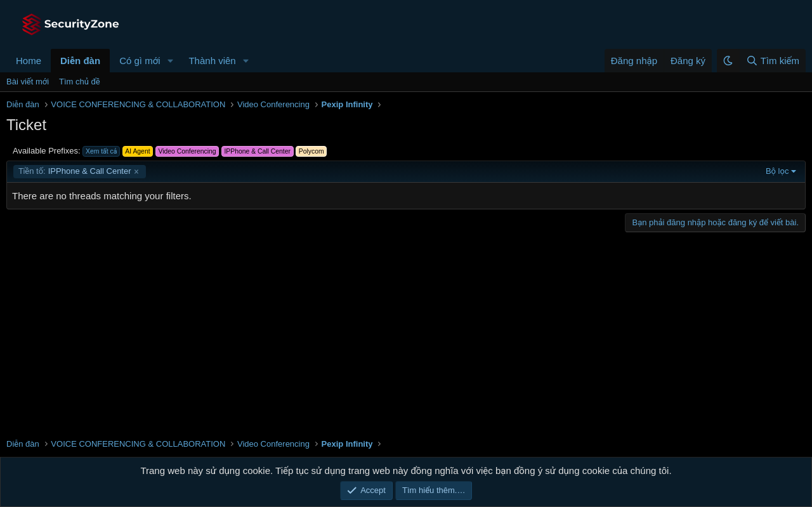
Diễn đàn (80, 61)
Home (29, 61)
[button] (170, 61)
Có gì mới (140, 61)
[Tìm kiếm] (772, 61)
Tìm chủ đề (80, 82)
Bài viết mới (28, 82)
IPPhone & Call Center (75, 171)
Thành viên (212, 61)
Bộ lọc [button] (777, 171)
